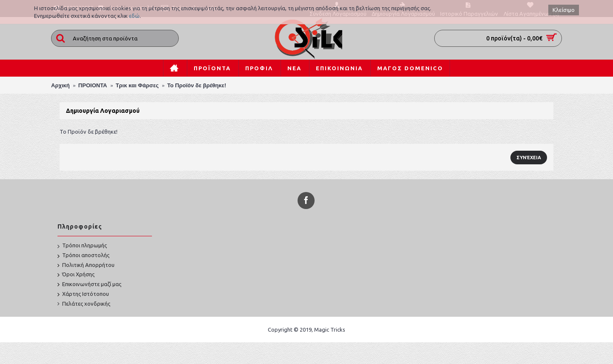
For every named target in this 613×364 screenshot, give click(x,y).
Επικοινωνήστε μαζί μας (89, 285)
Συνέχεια (529, 158)
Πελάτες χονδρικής (84, 304)
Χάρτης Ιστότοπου (83, 294)
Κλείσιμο (564, 10)
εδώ (134, 16)
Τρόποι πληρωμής (82, 246)
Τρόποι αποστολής (83, 256)
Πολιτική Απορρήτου (86, 265)
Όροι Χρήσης (76, 275)
